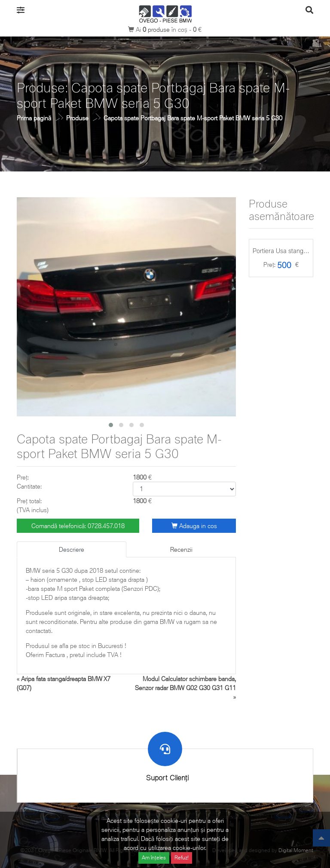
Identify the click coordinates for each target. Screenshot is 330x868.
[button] (111, 425)
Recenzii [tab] (181, 549)
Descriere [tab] (72, 549)
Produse (77, 118)
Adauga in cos (194, 526)
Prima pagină (34, 118)
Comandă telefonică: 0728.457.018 (78, 526)
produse (157, 29)
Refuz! (182, 857)
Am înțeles (154, 857)
